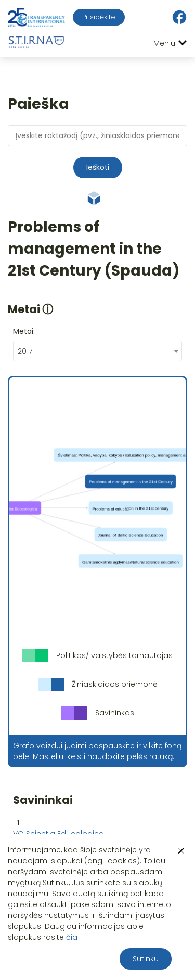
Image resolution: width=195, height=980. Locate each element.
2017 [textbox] (25, 351)
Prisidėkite (99, 17)
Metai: (24, 331)
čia (72, 937)
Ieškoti (98, 167)
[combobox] (97, 351)
